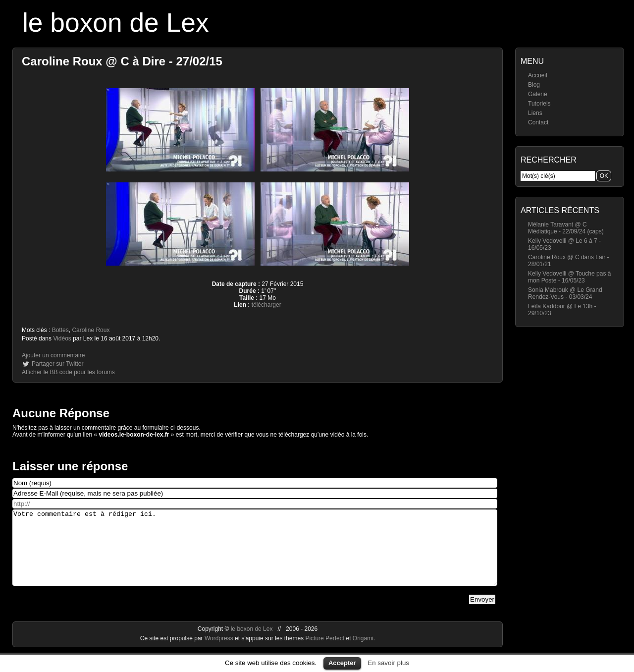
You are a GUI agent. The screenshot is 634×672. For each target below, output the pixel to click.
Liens (535, 113)
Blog (534, 85)
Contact (538, 122)
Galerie (538, 94)
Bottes (60, 330)
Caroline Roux (91, 330)
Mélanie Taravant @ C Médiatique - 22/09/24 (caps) (566, 228)
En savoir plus (388, 663)
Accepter (342, 663)
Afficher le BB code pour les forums (68, 372)
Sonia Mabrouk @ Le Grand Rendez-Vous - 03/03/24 (565, 293)
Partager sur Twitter (57, 364)
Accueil (538, 75)
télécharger (266, 305)
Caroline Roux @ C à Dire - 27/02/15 (122, 61)
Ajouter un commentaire (53, 355)
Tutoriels (539, 104)
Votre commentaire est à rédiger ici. (255, 555)
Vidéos (62, 338)
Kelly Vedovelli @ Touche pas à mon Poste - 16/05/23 (569, 277)
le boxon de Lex (116, 23)
